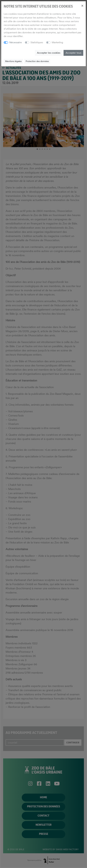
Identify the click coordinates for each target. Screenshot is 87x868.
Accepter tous (73, 53)
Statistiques (37, 42)
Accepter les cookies (49, 53)
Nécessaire (16, 42)
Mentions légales (13, 61)
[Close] (82, 6)
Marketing (57, 42)
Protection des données (37, 61)
